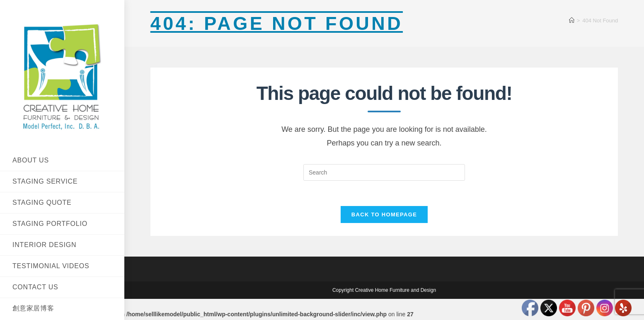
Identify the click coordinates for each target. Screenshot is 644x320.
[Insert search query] (384, 172)
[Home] (572, 21)
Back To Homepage (384, 215)
